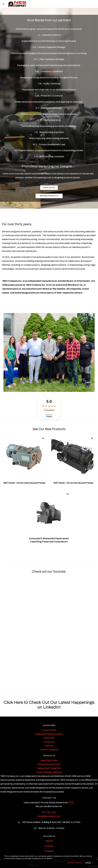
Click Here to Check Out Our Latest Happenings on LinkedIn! (49, 705)
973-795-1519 (49, 812)
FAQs (71, 803)
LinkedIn (49, 841)
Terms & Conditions (49, 750)
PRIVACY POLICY (75, 863)
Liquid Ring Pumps (49, 760)
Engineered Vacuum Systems (49, 734)
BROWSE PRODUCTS (49, 196)
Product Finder (49, 730)
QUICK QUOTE (49, 188)
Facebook (49, 846)
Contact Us (49, 742)
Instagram (49, 851)
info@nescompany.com (49, 816)
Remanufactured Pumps (49, 764)
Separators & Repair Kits (49, 768)
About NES (49, 738)
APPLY (88, 863)
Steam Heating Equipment (49, 772)
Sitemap (49, 746)
